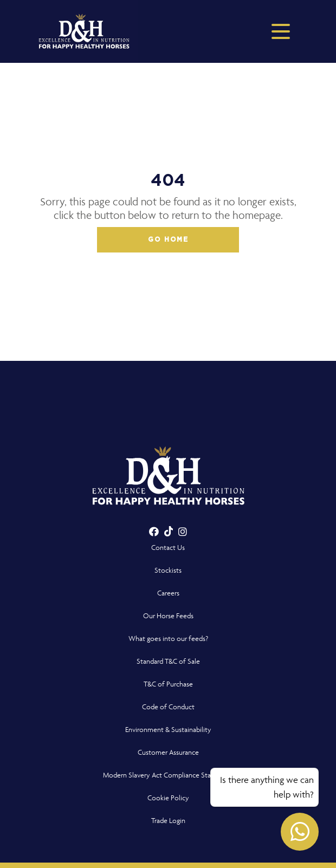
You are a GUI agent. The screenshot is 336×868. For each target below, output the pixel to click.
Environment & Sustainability (168, 730)
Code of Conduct (168, 707)
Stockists (168, 570)
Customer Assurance (168, 752)
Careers (168, 593)
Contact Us (168, 548)
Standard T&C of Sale (168, 661)
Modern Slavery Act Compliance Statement (168, 775)
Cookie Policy (168, 798)
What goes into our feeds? (168, 639)
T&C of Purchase (168, 684)
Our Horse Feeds (168, 616)
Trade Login (168, 821)
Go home (168, 239)
